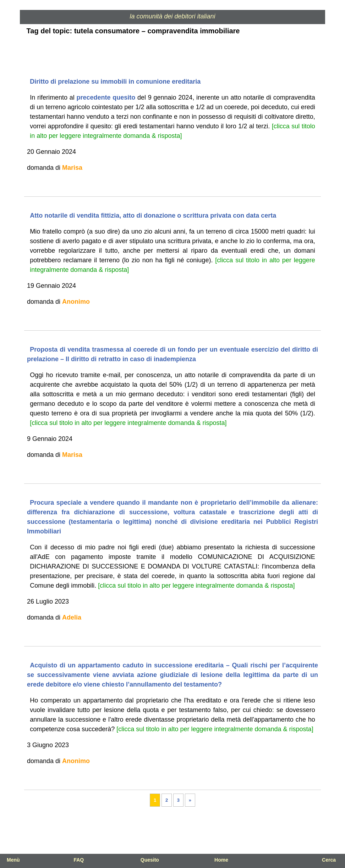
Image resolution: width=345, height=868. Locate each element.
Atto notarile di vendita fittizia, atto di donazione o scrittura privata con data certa (153, 215)
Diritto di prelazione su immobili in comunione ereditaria (115, 82)
